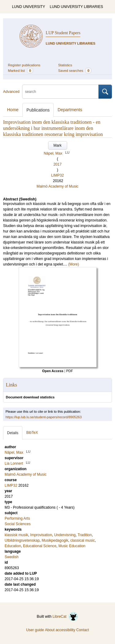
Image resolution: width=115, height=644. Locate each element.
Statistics (65, 65)
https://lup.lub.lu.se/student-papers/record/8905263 (44, 417)
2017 (57, 164)
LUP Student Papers (63, 33)
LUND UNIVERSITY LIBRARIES (76, 7)
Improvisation (41, 535)
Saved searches (75, 71)
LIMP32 (57, 175)
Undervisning (65, 535)
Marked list (21, 71)
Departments (70, 110)
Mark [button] (57, 145)
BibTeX (32, 433)
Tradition (85, 535)
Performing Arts (17, 518)
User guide (35, 630)
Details (13, 433)
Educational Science (40, 546)
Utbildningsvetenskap (22, 540)
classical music (82, 540)
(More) (73, 264)
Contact (83, 630)
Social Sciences (18, 524)
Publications (38, 110)
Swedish (11, 557)
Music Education (72, 546)
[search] (60, 92)
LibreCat (65, 617)
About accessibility (60, 630)
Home (13, 110)
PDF (70, 371)
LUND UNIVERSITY (29, 7)
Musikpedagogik (55, 540)
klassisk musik (16, 535)
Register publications (24, 65)
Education (13, 546)
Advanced (11, 92)
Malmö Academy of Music (57, 186)
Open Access (53, 371)
